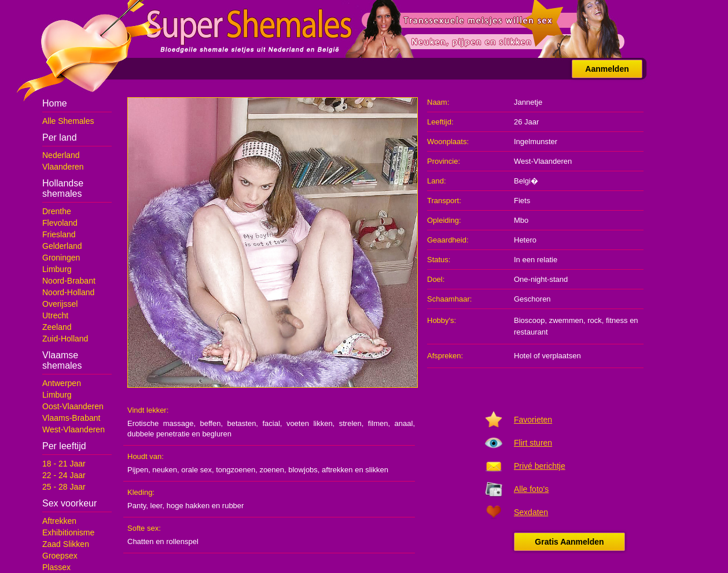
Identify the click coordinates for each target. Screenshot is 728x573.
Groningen (61, 258)
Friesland (59, 234)
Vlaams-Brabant (71, 418)
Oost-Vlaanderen (73, 406)
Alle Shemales (68, 121)
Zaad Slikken (66, 544)
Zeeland (57, 327)
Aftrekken (59, 521)
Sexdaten (531, 512)
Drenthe (57, 211)
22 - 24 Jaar (64, 475)
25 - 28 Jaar (64, 487)
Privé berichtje (540, 466)
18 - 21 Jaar (64, 464)
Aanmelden (607, 69)
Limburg (57, 269)
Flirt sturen (533, 443)
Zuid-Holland (65, 339)
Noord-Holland (68, 292)
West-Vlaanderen (73, 429)
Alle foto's (531, 489)
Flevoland (60, 223)
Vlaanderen (63, 167)
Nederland (61, 155)
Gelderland (62, 246)
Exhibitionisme (68, 532)
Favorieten (533, 420)
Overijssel (60, 304)
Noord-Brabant (69, 281)
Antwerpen (62, 383)
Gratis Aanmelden (569, 542)
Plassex (56, 567)
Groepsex (60, 556)
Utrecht (55, 315)
